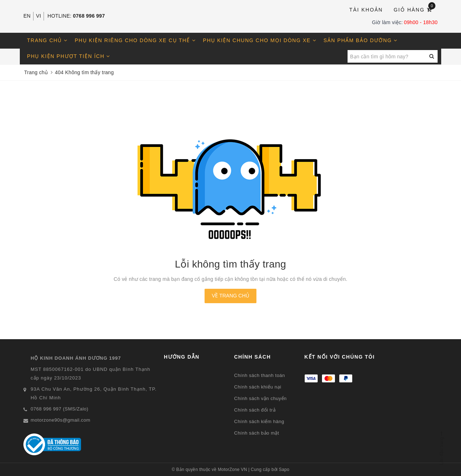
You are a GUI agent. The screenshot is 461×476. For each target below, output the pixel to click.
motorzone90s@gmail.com (61, 420)
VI (39, 16)
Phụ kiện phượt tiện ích (69, 56)
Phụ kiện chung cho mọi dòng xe (260, 40)
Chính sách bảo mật (257, 433)
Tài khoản (366, 10)
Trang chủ (47, 40)
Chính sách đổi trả (255, 410)
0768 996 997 (89, 16)
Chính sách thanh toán (259, 375)
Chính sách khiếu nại (258, 387)
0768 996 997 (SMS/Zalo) (59, 409)
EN (27, 16)
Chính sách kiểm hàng (259, 421)
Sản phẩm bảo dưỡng (360, 40)
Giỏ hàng (415, 9)
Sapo (284, 470)
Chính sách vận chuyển (260, 398)
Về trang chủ (230, 296)
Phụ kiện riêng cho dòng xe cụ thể (135, 40)
